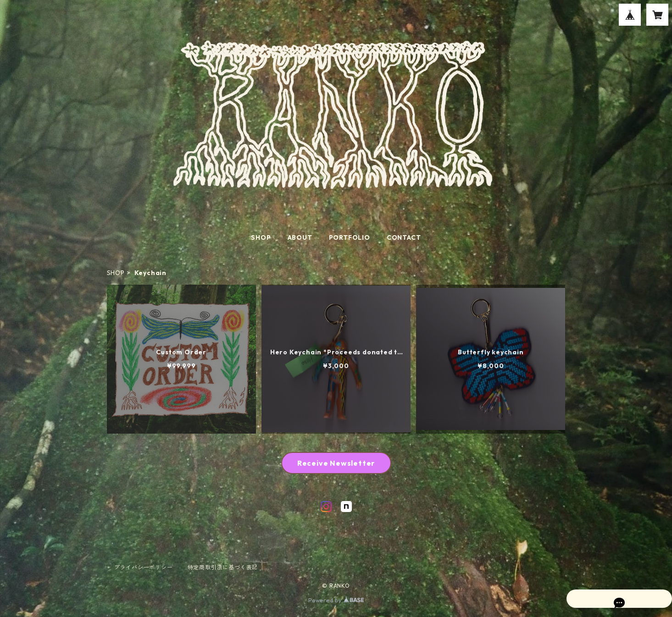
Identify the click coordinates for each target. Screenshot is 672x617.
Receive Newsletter (336, 463)
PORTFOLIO (350, 237)
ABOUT (300, 237)
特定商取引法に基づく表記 (223, 567)
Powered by (336, 600)
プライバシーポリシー (144, 567)
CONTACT (404, 237)
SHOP (261, 237)
